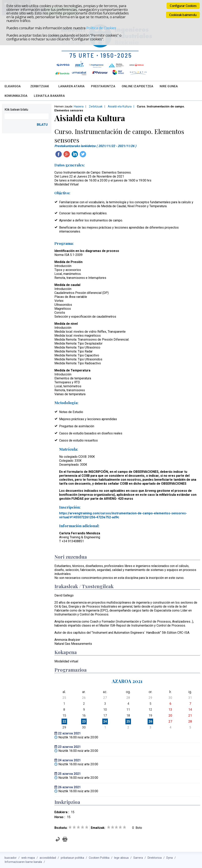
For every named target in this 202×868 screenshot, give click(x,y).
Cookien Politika (99, 858)
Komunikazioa (16, 96)
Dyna (170, 858)
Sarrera (138, 858)
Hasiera (79, 107)
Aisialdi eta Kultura (120, 107)
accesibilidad (48, 858)
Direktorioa (155, 858)
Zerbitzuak (40, 86)
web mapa (28, 858)
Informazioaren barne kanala (23, 862)
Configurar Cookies (183, 6)
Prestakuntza (103, 86)
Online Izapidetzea (138, 86)
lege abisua (121, 858)
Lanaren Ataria (72, 86)
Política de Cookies (101, 28)
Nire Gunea (169, 86)
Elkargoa (13, 86)
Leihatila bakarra (49, 96)
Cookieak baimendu (183, 15)
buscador (11, 858)
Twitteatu (83, 154)
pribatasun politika (72, 858)
